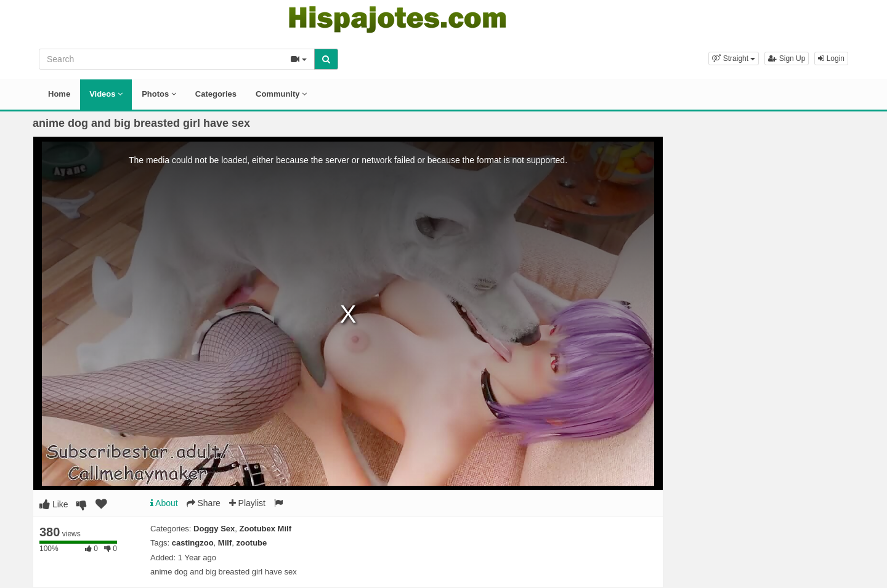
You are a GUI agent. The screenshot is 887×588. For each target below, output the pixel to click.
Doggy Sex (214, 529)
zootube (251, 543)
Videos (106, 94)
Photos (159, 94)
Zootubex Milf (266, 529)
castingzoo (193, 543)
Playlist (247, 503)
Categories (216, 94)
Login (831, 58)
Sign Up (787, 58)
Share (204, 503)
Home (59, 94)
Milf (225, 543)
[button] (734, 58)
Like (54, 504)
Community (281, 94)
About (164, 503)
